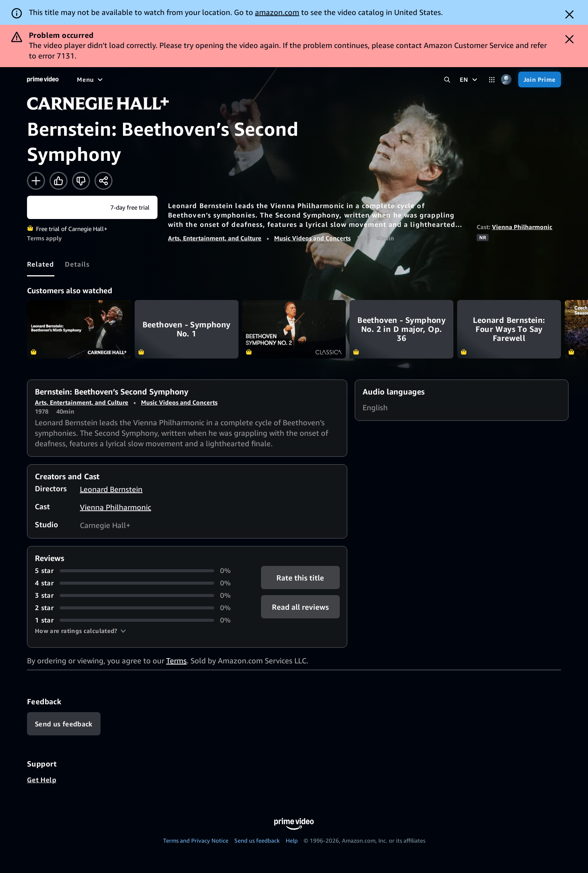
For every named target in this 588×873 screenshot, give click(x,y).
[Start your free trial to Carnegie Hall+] (92, 207)
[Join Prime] (540, 79)
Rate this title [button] (300, 578)
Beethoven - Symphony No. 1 (187, 329)
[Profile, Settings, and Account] (506, 80)
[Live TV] (240, 79)
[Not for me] (81, 181)
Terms (176, 661)
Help (292, 840)
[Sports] (181, 79)
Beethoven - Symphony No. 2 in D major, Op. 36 (401, 329)
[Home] (43, 79)
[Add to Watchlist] (36, 181)
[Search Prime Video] (447, 80)
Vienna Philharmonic (522, 227)
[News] (210, 79)
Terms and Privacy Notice (196, 840)
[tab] (41, 264)
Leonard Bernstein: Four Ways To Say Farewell (509, 329)
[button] (80, 631)
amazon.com (277, 12)
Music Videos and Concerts (312, 238)
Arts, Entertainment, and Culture (215, 238)
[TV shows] (146, 79)
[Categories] (492, 80)
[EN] (469, 79)
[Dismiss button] (569, 14)
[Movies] (111, 79)
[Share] (103, 181)
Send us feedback (257, 840)
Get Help (42, 780)
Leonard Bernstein (111, 489)
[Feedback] (64, 724)
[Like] (58, 181)
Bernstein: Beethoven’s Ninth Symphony (79, 329)
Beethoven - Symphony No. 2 (294, 329)
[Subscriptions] (288, 79)
